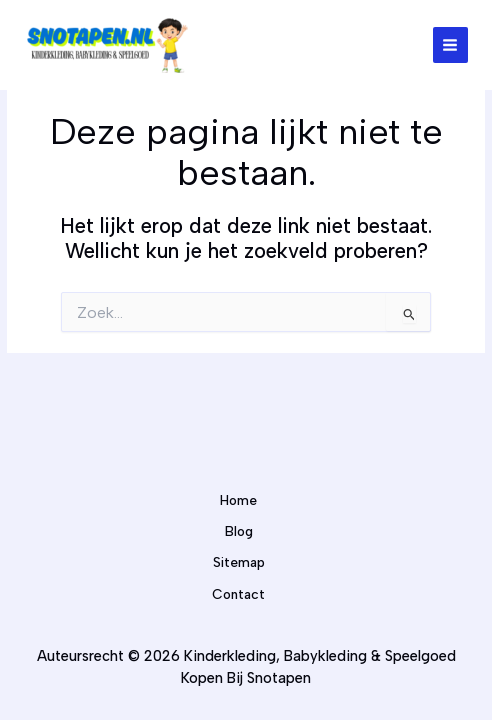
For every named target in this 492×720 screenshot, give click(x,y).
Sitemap (239, 562)
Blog (239, 531)
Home (238, 500)
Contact (238, 594)
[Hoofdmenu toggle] (450, 44)
